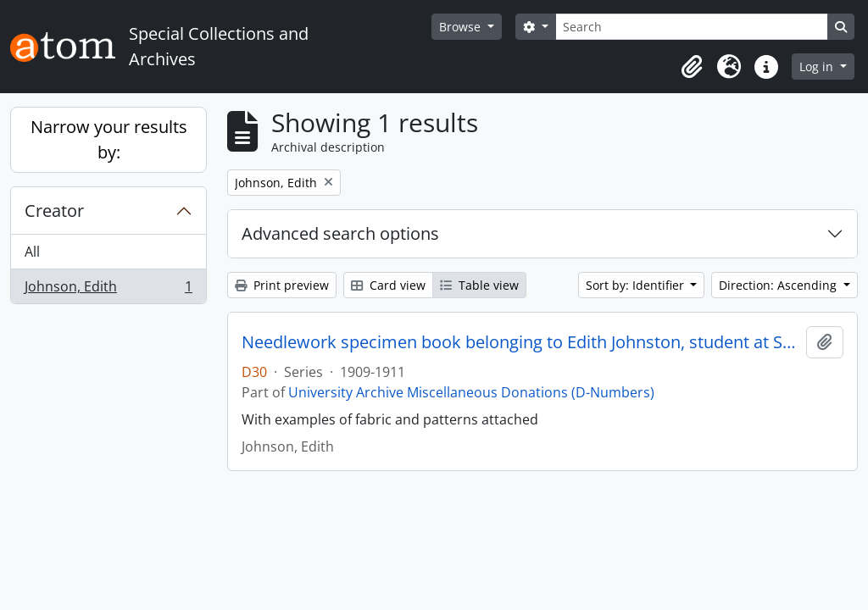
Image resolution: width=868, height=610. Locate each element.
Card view (388, 285)
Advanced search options (340, 233)
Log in (818, 67)
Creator (54, 211)
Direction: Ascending (779, 285)
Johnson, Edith (108, 290)
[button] (692, 67)
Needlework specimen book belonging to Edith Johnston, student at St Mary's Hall (520, 342)
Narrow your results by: (109, 139)
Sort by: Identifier (637, 285)
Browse (462, 27)
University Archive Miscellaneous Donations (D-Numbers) (471, 392)
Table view (479, 285)
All (32, 252)
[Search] (692, 27)
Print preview (282, 285)
